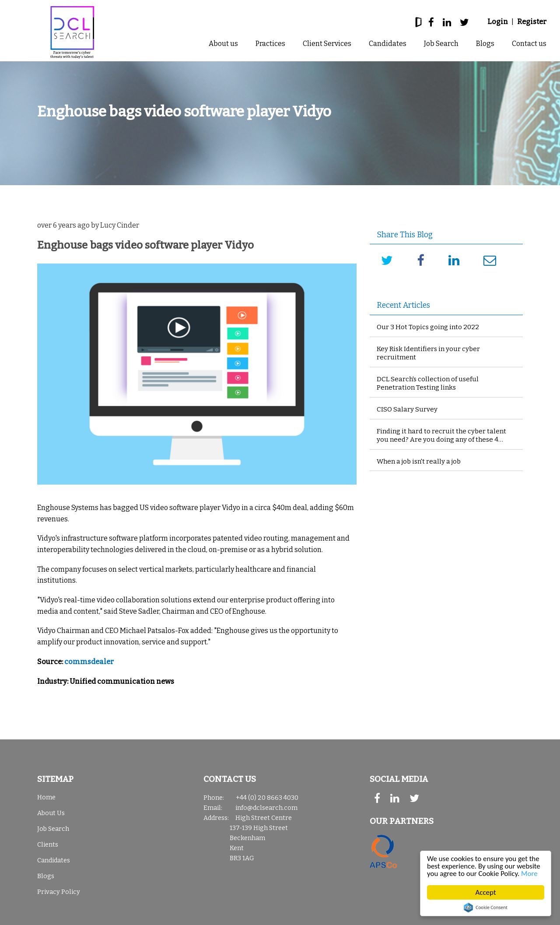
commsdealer (89, 662)
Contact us (529, 44)
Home (46, 797)
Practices (270, 44)
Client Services (327, 44)
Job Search (441, 44)
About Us (51, 813)
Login (498, 22)
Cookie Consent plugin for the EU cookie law (486, 907)
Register (532, 22)
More (530, 874)
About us (223, 44)
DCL (72, 32)
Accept (486, 892)
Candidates (388, 44)
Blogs (485, 44)
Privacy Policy (59, 892)
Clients (48, 845)
